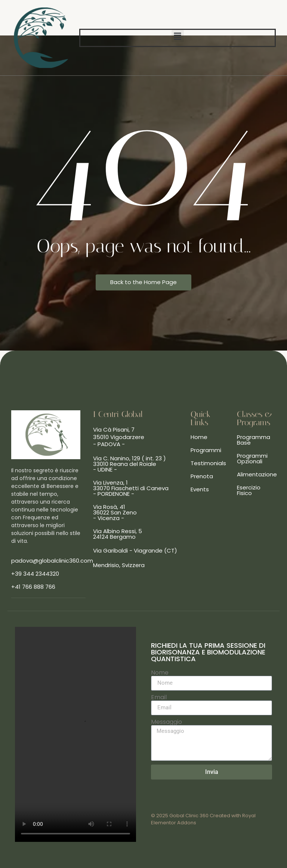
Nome (160, 673)
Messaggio (166, 722)
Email (159, 697)
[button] (178, 36)
